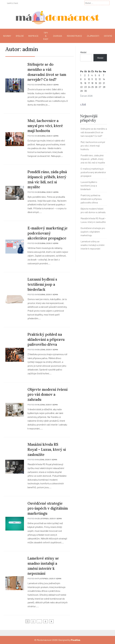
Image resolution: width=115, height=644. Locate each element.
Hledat (83, 52)
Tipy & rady (46, 36)
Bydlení (20, 36)
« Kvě (83, 104)
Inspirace (33, 36)
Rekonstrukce (74, 36)
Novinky (7, 36)
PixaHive (76, 640)
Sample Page (13, 3)
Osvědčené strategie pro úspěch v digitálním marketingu (48, 508)
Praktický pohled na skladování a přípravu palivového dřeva (46, 339)
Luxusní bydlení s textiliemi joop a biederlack (42, 284)
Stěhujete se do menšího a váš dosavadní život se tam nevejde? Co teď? (94, 132)
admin (56, 85)
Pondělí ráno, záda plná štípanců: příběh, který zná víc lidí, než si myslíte (93, 159)
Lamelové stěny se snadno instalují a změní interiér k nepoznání (92, 245)
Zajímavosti (93, 36)
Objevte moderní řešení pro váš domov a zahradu (48, 395)
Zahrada (58, 36)
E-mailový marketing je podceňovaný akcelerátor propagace (48, 233)
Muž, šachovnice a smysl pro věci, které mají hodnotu (45, 126)
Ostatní (108, 36)
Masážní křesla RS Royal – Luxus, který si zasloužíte (47, 449)
